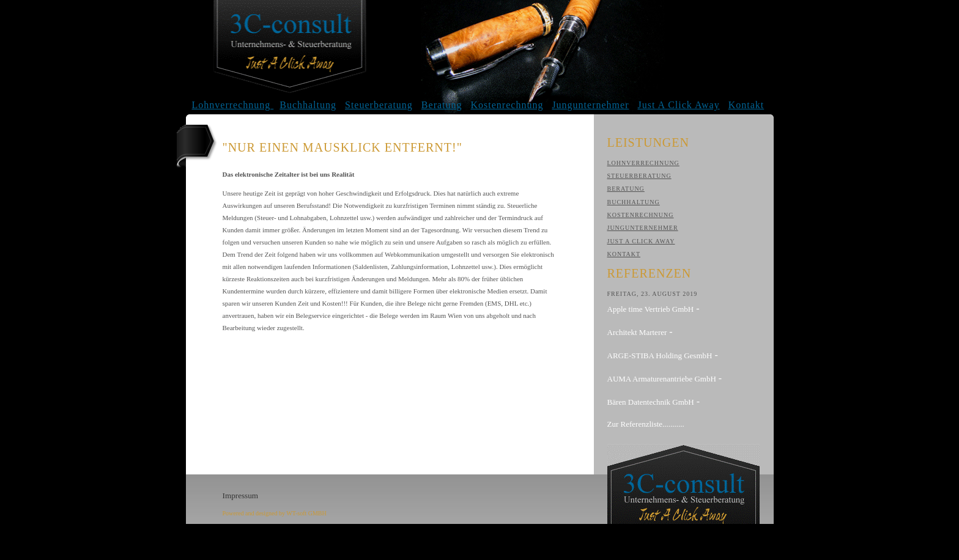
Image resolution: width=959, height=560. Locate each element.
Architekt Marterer (637, 332)
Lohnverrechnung (233, 105)
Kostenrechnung (507, 105)
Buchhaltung (308, 105)
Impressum (241, 496)
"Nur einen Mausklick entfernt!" (342, 147)
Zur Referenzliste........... (646, 424)
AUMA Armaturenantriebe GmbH (662, 379)
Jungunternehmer (590, 105)
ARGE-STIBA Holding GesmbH (660, 356)
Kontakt (746, 105)
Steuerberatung (379, 105)
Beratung (442, 105)
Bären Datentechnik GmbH (651, 402)
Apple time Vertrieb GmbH (651, 309)
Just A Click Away (678, 105)
